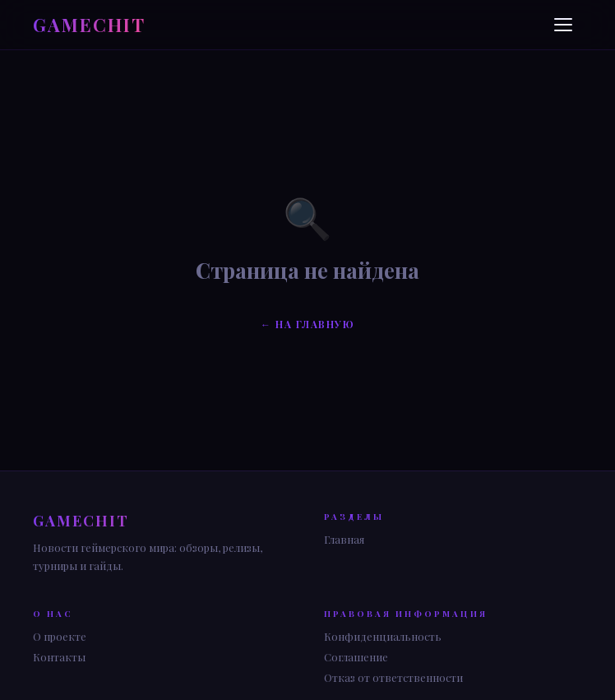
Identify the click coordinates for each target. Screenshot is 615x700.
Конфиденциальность (383, 636)
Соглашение (356, 657)
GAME (89, 25)
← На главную (307, 324)
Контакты (59, 657)
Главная (344, 539)
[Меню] (566, 25)
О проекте (60, 636)
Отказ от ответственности (393, 677)
